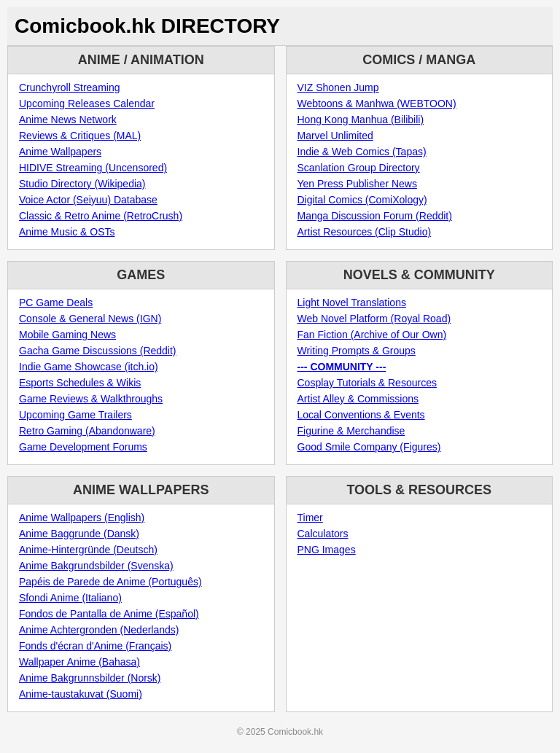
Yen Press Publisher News (357, 184)
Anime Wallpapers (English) (82, 518)
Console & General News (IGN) (90, 319)
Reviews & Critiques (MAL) (80, 136)
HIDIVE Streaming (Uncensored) (93, 168)
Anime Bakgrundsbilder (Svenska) (96, 566)
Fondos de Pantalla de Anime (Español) (109, 614)
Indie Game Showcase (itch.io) (89, 367)
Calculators (323, 534)
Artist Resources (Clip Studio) (365, 232)
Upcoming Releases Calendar (87, 104)
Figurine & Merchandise (351, 431)
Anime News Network (68, 120)
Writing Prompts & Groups (357, 351)
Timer (310, 518)
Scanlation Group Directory (359, 168)
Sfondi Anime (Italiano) (70, 598)
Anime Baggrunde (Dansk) (79, 534)
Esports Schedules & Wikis (80, 383)
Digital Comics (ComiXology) (362, 200)
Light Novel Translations (352, 303)
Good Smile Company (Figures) (369, 447)
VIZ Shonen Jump (338, 87)
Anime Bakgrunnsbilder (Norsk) (90, 678)
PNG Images (327, 550)
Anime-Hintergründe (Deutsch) (88, 550)
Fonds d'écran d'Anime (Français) (95, 646)
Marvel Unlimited (335, 136)
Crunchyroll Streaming (70, 87)
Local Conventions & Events (361, 415)
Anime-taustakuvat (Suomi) (81, 694)
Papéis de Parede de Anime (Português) (110, 582)
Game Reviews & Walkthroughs (91, 399)
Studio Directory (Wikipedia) (82, 184)
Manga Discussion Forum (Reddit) (375, 216)
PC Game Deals (56, 303)
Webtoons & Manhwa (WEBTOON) (377, 104)
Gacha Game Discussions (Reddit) (98, 351)
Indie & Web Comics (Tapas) (362, 152)
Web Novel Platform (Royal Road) (374, 319)
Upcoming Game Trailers (75, 415)
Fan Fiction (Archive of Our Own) (372, 335)
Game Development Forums (83, 447)
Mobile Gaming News (67, 335)
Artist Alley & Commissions (358, 399)
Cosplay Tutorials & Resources (367, 383)
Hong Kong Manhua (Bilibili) (361, 120)
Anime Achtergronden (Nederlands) (99, 630)
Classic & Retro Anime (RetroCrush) (101, 216)
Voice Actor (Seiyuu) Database (88, 200)
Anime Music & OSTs (67, 232)
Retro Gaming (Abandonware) (87, 431)
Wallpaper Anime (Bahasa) (79, 662)
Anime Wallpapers (60, 152)
